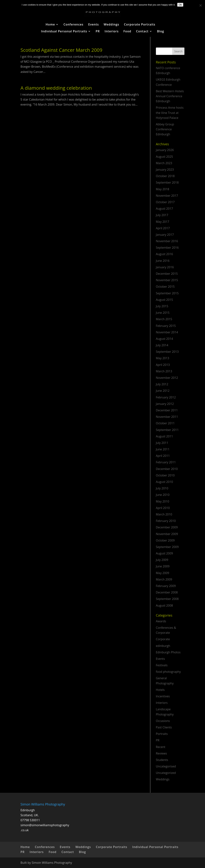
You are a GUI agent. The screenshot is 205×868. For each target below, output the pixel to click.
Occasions (163, 721)
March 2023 (164, 163)
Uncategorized (166, 773)
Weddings (111, 25)
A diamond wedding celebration (56, 88)
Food (127, 32)
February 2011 (166, 462)
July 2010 (162, 488)
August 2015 (165, 300)
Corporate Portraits (140, 25)
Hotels (160, 690)
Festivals (162, 665)
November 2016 (167, 241)
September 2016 (167, 248)
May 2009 (163, 573)
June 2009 (163, 566)
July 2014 (162, 345)
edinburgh (163, 646)
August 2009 (165, 553)
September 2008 (167, 599)
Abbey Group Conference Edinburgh (165, 129)
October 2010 (165, 475)
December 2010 (167, 469)
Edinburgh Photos (168, 652)
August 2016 (165, 254)
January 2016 (165, 267)
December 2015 (167, 274)
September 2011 (167, 430)
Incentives (163, 696)
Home (50, 25)
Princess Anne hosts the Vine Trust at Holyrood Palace (170, 113)
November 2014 (167, 332)
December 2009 (167, 527)
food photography (168, 672)
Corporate (163, 639)
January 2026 (165, 150)
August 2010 (165, 482)
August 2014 (165, 339)
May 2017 (163, 222)
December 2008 (167, 592)
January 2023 (165, 170)
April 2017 (163, 228)
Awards (161, 621)
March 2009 (164, 579)
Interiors (111, 32)
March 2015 (164, 319)
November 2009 (167, 534)
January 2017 (165, 235)
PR (98, 32)
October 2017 (165, 202)
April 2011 (163, 456)
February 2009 (166, 586)
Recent (161, 747)
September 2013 (167, 352)
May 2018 (163, 189)
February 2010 (166, 521)
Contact (142, 32)
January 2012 (165, 404)
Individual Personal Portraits (64, 32)
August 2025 (165, 157)
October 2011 (165, 423)
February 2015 (166, 326)
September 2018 (167, 182)
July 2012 (162, 384)
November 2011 (167, 417)
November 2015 (167, 280)
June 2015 (163, 313)
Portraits (162, 734)
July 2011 (162, 443)
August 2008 (165, 605)
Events (94, 25)
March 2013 (164, 371)
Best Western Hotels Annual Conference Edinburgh (170, 96)
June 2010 (163, 495)
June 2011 (163, 449)
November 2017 (167, 196)
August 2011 (165, 436)
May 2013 (163, 358)
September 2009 (167, 547)
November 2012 (167, 378)
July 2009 (162, 560)
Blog (161, 32)
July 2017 (162, 215)
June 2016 (163, 261)
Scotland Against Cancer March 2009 (61, 50)
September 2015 (167, 293)
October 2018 (165, 176)
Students (162, 760)
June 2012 (163, 391)
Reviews (161, 753)
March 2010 (164, 514)
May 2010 (163, 501)
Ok (180, 5)
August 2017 (165, 209)
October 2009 (165, 540)
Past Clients (164, 727)
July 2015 (162, 306)
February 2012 (166, 397)
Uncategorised (166, 766)
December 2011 (167, 410)
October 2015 (165, 287)
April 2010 (163, 508)
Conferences (73, 25)
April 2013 (163, 365)
